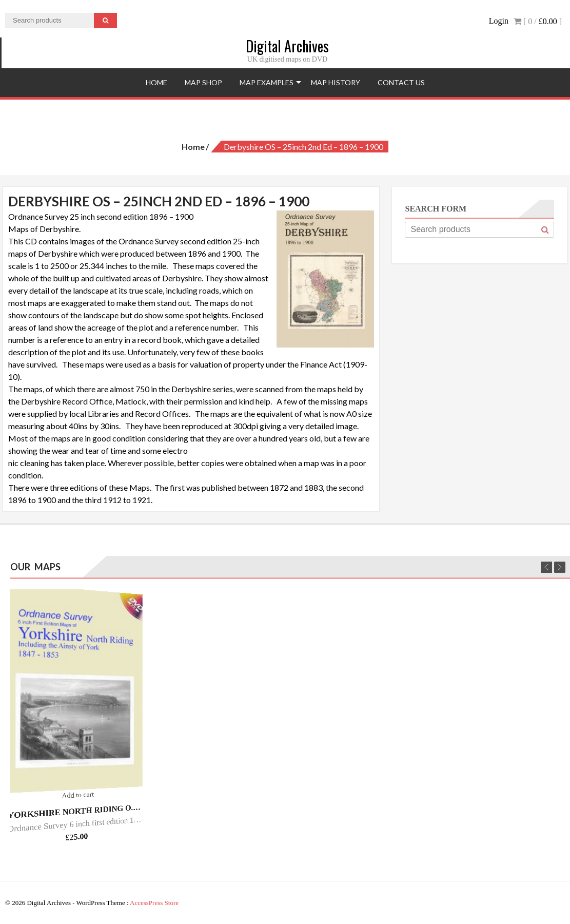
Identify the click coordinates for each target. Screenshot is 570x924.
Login (499, 21)
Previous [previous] (546, 567)
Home (156, 82)
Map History (336, 82)
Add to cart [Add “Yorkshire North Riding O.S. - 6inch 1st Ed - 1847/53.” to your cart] (78, 795)
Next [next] (560, 567)
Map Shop (203, 82)
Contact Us (401, 82)
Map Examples (267, 82)
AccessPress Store (154, 903)
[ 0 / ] (538, 21)
